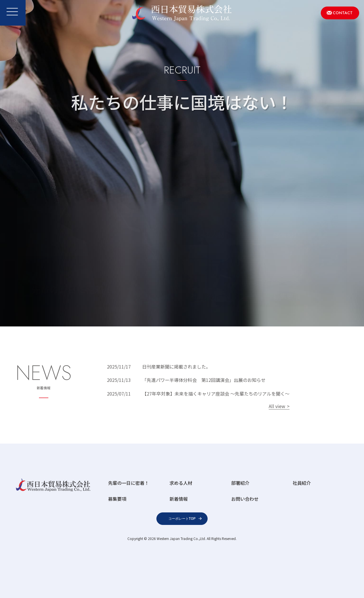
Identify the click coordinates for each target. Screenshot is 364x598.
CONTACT (343, 13)
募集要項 (117, 499)
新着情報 (179, 499)
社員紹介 (302, 483)
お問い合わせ (245, 499)
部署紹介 (240, 483)
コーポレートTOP (182, 519)
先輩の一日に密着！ (129, 483)
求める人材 (181, 483)
